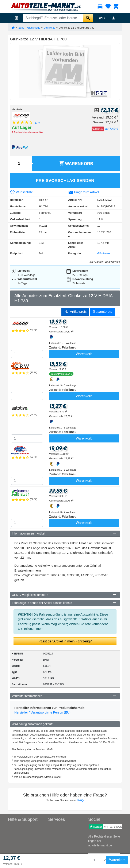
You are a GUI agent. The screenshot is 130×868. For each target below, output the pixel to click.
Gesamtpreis (102, 312)
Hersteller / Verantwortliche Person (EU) (42, 712)
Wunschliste (21, 192)
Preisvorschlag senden (65, 180)
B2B (101, 18)
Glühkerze (49, 28)
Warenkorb (76, 163)
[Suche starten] (88, 18)
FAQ (80, 800)
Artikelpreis (75, 312)
